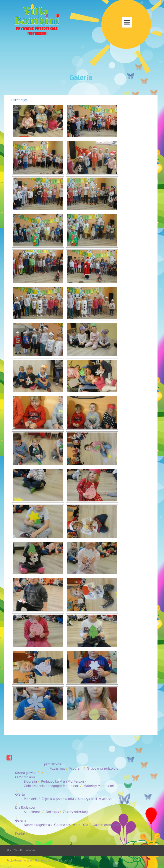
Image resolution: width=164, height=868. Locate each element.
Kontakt (21, 834)
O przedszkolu (51, 764)
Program (76, 769)
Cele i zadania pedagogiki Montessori (51, 786)
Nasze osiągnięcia (37, 825)
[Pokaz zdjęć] (20, 100)
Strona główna (26, 773)
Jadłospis (52, 812)
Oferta (20, 795)
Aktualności (32, 812)
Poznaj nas (57, 769)
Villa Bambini (27, 850)
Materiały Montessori (99, 786)
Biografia (30, 782)
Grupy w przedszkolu (103, 769)
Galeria (21, 821)
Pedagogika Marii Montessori (63, 782)
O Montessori (25, 777)
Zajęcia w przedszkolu (58, 799)
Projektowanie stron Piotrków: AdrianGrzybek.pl (39, 861)
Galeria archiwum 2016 (71, 825)
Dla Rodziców (25, 808)
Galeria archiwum (106, 825)
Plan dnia (31, 799)
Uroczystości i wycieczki (96, 799)
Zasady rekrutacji (76, 812)
